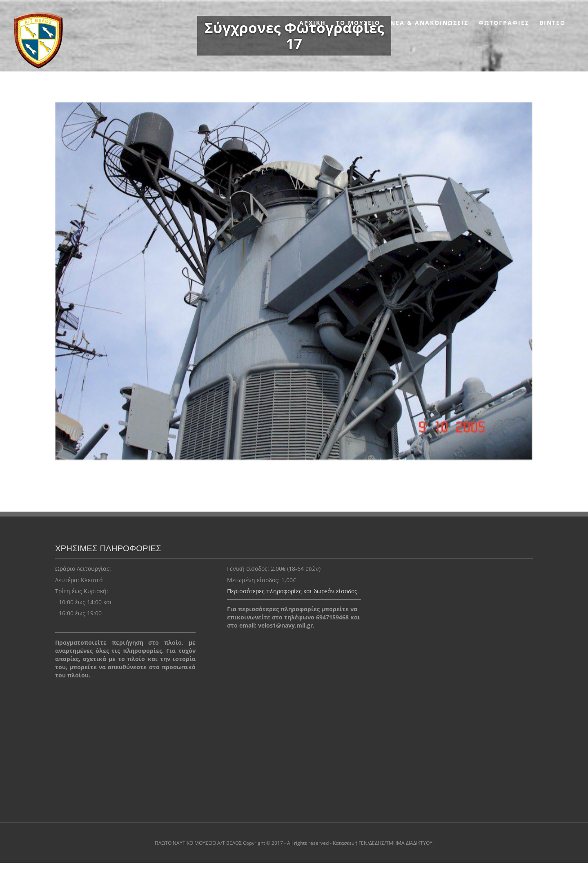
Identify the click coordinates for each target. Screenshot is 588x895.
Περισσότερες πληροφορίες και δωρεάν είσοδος (292, 591)
